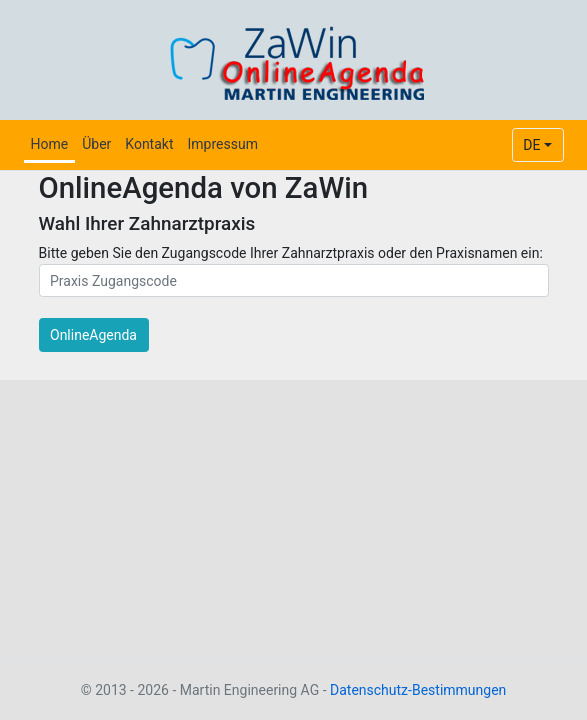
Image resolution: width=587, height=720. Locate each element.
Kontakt (149, 144)
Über (96, 144)
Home (50, 144)
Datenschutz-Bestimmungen (418, 690)
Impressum (222, 144)
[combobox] (538, 145)
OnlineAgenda (93, 335)
